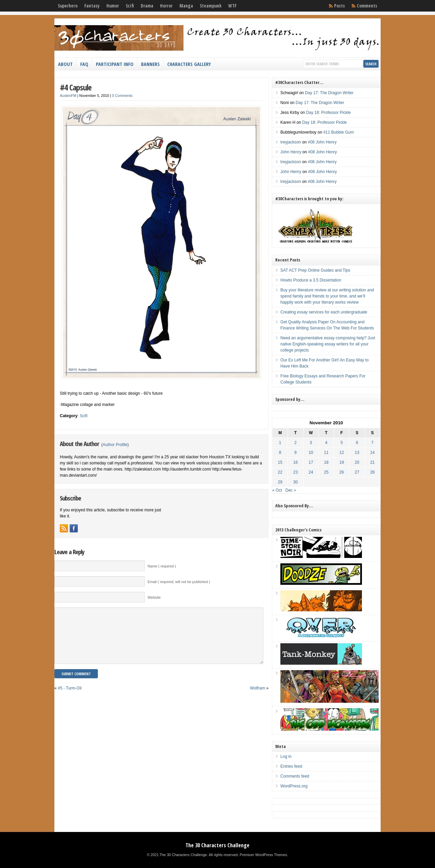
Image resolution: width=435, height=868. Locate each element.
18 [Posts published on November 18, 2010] (326, 462)
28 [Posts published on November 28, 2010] (372, 472)
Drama (147, 6)
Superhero (68, 6)
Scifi (130, 6)
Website (154, 597)
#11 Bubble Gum (338, 132)
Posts (340, 6)
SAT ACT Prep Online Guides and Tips (315, 270)
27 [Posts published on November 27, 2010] (357, 472)
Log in (286, 756)
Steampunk (211, 6)
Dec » (291, 490)
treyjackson (291, 142)
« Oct (277, 490)
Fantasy (92, 6)
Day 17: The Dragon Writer (329, 93)
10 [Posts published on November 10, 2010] (311, 453)
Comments (367, 6)
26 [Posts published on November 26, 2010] (342, 472)
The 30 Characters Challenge (217, 845)
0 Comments (122, 96)
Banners (150, 64)
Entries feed (291, 766)
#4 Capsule (76, 87)
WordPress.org (294, 786)
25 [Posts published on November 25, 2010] (326, 472)
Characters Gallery (189, 64)
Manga (186, 6)
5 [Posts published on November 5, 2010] (342, 443)
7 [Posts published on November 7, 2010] (372, 443)
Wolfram (258, 698)
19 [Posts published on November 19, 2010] (342, 462)
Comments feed (295, 776)
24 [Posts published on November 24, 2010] (311, 472)
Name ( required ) (162, 566)
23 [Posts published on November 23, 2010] (295, 472)
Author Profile (115, 445)
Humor (113, 6)
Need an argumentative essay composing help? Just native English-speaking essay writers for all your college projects (328, 344)
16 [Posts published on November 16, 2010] (295, 462)
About (65, 64)
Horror (166, 6)
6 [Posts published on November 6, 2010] (357, 443)
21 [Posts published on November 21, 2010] (372, 462)
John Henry (291, 152)
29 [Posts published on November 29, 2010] (280, 482)
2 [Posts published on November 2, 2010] (295, 443)
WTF (232, 6)
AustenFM (68, 96)
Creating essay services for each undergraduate (324, 312)
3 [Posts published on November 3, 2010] (311, 443)
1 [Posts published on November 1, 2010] (280, 443)
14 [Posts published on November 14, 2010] (372, 453)
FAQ (84, 64)
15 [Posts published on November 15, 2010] (280, 462)
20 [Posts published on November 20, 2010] (357, 462)
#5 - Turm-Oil (70, 698)
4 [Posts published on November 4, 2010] (326, 443)
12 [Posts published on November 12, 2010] (342, 453)
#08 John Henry (322, 142)
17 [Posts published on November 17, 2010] (311, 462)
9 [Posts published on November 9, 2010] (295, 453)
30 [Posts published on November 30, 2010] (295, 482)
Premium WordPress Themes (263, 855)
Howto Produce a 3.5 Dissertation (311, 280)
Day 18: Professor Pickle (328, 113)
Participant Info (115, 64)
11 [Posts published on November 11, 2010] (326, 453)
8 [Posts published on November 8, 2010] (280, 453)
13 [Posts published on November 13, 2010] (357, 453)
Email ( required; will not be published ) (179, 582)
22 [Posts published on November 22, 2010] (280, 472)
